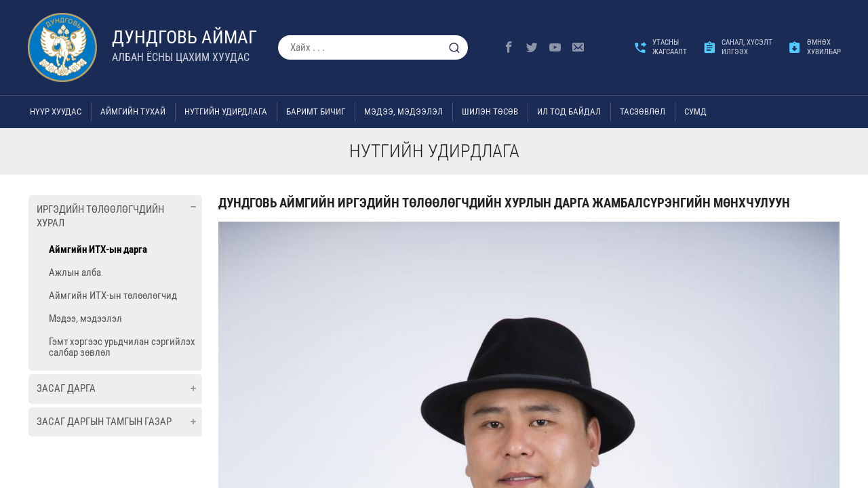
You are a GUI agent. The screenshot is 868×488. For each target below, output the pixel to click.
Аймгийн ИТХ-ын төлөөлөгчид (113, 296)
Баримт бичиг (316, 111)
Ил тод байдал (569, 111)
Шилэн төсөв (490, 111)
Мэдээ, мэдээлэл (403, 111)
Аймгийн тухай (133, 111)
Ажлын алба (75, 272)
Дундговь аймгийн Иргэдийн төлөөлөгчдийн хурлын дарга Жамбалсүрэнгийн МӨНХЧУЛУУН (504, 203)
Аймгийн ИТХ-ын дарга (98, 249)
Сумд (695, 111)
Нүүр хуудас (56, 111)
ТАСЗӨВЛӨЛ (643, 111)
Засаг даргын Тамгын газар (104, 422)
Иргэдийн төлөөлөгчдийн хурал (100, 216)
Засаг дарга (66, 388)
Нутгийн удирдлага (226, 111)
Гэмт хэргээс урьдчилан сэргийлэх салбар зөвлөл (122, 347)
